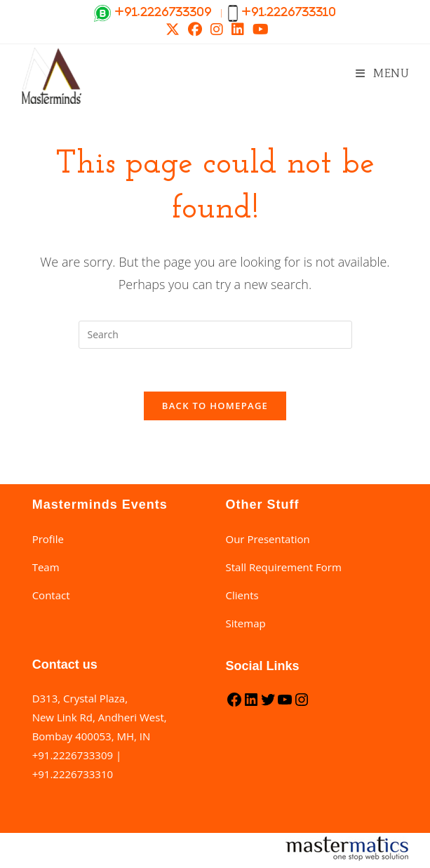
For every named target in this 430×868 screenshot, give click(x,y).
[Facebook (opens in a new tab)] (195, 29)
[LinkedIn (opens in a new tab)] (238, 29)
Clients (242, 595)
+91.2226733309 (73, 755)
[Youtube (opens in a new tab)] (258, 29)
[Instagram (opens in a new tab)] (217, 29)
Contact (51, 595)
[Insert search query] (215, 335)
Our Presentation (268, 539)
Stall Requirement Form (284, 567)
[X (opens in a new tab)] (173, 29)
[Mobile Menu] (382, 73)
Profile (48, 539)
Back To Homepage (215, 406)
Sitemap (246, 623)
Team (46, 567)
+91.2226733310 (73, 774)
